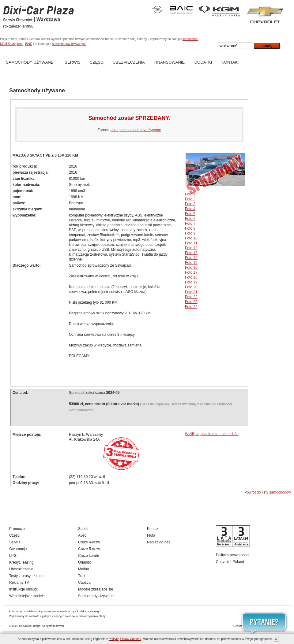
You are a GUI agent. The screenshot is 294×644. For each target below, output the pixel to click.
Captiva (84, 583)
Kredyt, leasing (21, 562)
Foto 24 (191, 307)
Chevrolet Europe (30, 626)
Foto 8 (190, 228)
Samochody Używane (30, 62)
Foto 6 (190, 219)
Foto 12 (191, 248)
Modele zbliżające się (96, 589)
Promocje (17, 529)
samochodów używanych (69, 44)
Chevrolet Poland (230, 562)
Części (97, 62)
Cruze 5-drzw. (89, 549)
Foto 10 (191, 238)
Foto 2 (190, 199)
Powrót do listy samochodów (268, 492)
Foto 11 (191, 243)
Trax (82, 576)
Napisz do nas (159, 542)
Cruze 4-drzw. (89, 542)
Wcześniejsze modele (27, 596)
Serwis (73, 62)
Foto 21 (191, 292)
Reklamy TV (19, 583)
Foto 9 (190, 233)
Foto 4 (190, 209)
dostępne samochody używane (136, 130)
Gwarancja (18, 549)
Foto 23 (191, 302)
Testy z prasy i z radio (27, 576)
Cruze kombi (88, 556)
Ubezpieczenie (21, 569)
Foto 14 (191, 258)
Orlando (85, 562)
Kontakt (231, 62)
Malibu (83, 569)
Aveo (82, 535)
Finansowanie (169, 62)
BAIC (29, 44)
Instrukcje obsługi (23, 589)
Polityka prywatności (233, 555)
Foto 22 (191, 297)
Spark (83, 529)
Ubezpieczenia (129, 62)
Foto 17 (191, 272)
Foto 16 (191, 268)
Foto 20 (191, 287)
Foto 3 (190, 204)
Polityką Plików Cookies (125, 639)
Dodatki (203, 62)
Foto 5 (190, 214)
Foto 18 (191, 277)
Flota (151, 535)
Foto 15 (191, 263)
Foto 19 (191, 282)
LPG (13, 556)
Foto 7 (190, 224)
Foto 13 (191, 253)
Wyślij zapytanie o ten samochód (212, 434)
